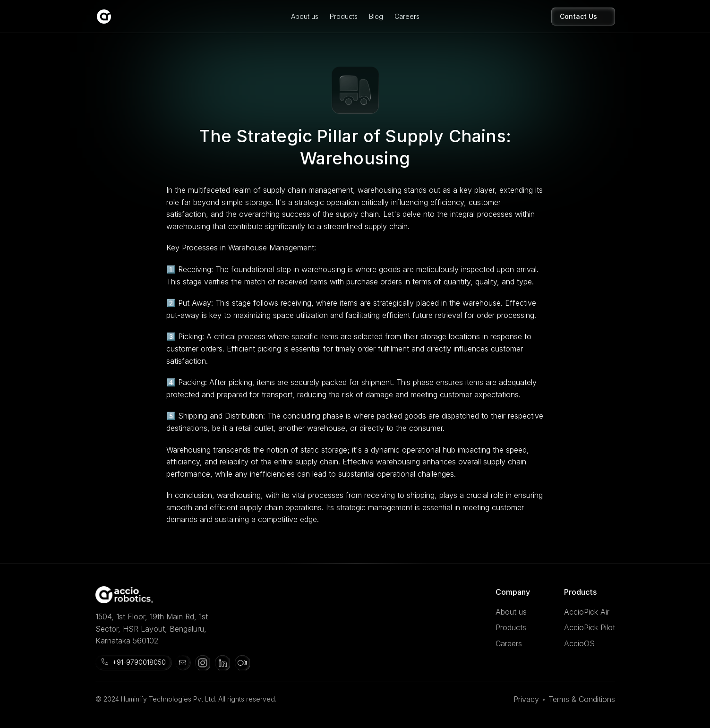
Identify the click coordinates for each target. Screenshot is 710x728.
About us (305, 16)
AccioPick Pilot (590, 627)
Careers (407, 16)
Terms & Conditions (582, 699)
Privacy (526, 699)
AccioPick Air (587, 612)
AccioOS (579, 643)
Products (344, 16)
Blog (376, 16)
